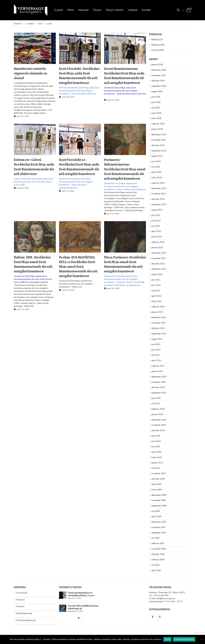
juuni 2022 (156, 285)
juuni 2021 (156, 350)
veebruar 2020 (158, 409)
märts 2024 (157, 178)
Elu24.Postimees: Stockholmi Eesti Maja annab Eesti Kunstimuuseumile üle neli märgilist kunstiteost (125, 264)
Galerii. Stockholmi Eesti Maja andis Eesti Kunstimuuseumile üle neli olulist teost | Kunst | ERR (33, 182)
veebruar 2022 (158, 307)
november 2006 (158, 549)
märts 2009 (157, 490)
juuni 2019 (156, 441)
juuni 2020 (156, 398)
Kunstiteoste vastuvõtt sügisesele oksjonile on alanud (30, 73)
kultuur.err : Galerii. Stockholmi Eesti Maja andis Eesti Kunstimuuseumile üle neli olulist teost (34, 167)
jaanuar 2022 (157, 312)
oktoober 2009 (158, 479)
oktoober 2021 (158, 328)
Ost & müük (22, 593)
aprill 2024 (156, 172)
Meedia (155, 40)
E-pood (58, 10)
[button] (178, 10)
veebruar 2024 (158, 183)
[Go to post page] (63, 595)
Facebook (152, 617)
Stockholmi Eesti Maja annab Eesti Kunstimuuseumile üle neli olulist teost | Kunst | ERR (33, 279)
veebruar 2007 (158, 543)
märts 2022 (157, 301)
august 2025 (157, 92)
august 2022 (157, 274)
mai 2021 (156, 355)
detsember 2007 (159, 522)
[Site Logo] (31, 10)
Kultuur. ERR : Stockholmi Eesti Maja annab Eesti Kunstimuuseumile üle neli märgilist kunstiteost (33, 264)
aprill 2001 (156, 570)
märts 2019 (157, 457)
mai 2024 (156, 167)
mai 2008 (156, 511)
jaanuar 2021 (157, 371)
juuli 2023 (156, 215)
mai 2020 (156, 404)
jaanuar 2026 (157, 65)
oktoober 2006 (158, 554)
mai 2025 (156, 108)
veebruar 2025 (158, 124)
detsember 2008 (159, 495)
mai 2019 (156, 447)
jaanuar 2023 (157, 248)
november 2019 (158, 425)
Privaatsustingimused (184, 639)
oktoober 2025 (158, 81)
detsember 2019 (159, 420)
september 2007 (159, 533)
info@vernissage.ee (23, 110)
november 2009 (158, 474)
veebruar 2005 (158, 560)
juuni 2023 (156, 221)
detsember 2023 (159, 188)
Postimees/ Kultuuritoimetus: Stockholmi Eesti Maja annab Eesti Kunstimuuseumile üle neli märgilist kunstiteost (125, 169)
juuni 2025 (156, 102)
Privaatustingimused (26, 620)
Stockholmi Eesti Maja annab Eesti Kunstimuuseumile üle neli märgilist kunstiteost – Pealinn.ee (76, 284)
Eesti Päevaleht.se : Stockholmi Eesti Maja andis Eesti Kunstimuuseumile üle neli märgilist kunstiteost (79, 167)
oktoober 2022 (158, 264)
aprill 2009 (156, 484)
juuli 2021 (156, 345)
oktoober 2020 (158, 387)
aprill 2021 (156, 361)
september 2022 (159, 269)
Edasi (167, 639)
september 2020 (159, 393)
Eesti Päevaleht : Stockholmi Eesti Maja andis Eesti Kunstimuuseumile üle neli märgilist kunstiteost (79, 76)
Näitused (83, 10)
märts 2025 (157, 118)
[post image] (35, 48)
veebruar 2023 (158, 242)
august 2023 (157, 210)
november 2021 (158, 323)
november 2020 (158, 382)
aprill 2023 (156, 231)
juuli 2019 (156, 436)
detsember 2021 (159, 317)
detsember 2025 (159, 70)
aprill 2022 (156, 296)
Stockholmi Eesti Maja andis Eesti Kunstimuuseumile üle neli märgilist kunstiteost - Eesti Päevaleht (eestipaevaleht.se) (76, 183)
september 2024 (159, 151)
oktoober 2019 (158, 430)
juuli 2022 (156, 280)
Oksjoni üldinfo (115, 10)
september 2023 (159, 205)
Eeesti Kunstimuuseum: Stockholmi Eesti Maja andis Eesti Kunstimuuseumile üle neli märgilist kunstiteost (124, 76)
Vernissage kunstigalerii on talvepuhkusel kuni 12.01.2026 (81, 594)
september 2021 (159, 334)
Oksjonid (20, 606)
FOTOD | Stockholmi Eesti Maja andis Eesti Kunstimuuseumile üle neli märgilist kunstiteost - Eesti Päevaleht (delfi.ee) (79, 91)
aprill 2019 (156, 452)
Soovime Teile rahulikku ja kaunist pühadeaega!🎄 (83, 607)
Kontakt (146, 10)
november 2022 (158, 258)
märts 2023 (157, 237)
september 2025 (159, 86)
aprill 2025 (156, 113)
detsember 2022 (159, 253)
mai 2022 (156, 291)
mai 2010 (156, 468)
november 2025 (158, 75)
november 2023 (158, 194)
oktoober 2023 (158, 199)
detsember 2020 (159, 377)
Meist (70, 10)
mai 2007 (156, 538)
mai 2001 (156, 565)
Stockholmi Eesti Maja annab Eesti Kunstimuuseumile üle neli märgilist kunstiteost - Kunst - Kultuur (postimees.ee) (125, 186)
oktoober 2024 (158, 145)
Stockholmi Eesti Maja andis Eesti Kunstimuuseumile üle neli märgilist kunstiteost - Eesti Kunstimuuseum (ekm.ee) (125, 91)
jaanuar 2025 (157, 129)
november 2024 (158, 140)
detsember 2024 (159, 135)
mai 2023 (156, 226)
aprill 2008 (156, 517)
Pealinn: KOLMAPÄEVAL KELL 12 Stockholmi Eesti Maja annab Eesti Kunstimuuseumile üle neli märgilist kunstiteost (78, 267)
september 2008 (159, 506)
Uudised (132, 10)
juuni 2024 (156, 161)
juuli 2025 (156, 97)
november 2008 (158, 500)
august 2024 (157, 156)
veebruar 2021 (158, 366)
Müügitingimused (24, 613)
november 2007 (158, 527)
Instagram (160, 617)
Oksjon (97, 10)
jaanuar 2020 (157, 414)
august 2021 (157, 339)
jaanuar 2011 (157, 463)
